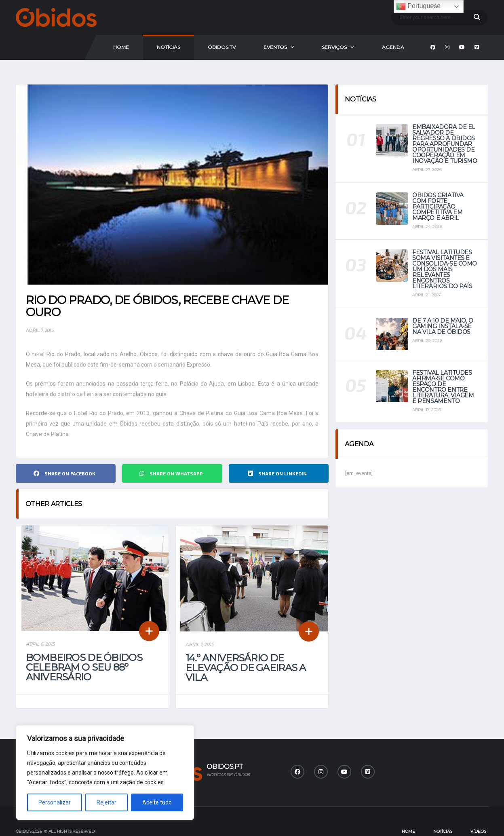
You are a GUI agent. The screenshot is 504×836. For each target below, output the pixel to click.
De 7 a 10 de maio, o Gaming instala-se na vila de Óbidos (443, 326)
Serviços (334, 47)
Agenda (393, 47)
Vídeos (478, 811)
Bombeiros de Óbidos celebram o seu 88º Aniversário (84, 647)
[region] (105, 773)
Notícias (169, 47)
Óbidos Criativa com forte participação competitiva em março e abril (438, 207)
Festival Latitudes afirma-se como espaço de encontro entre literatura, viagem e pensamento (443, 387)
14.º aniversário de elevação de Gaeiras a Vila (246, 647)
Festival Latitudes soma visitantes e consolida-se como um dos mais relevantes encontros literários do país (445, 269)
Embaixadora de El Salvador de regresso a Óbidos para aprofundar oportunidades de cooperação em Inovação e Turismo (445, 144)
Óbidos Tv (222, 47)
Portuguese (418, 6)
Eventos (275, 47)
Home (121, 47)
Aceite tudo (157, 802)
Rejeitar (106, 802)
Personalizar (55, 802)
